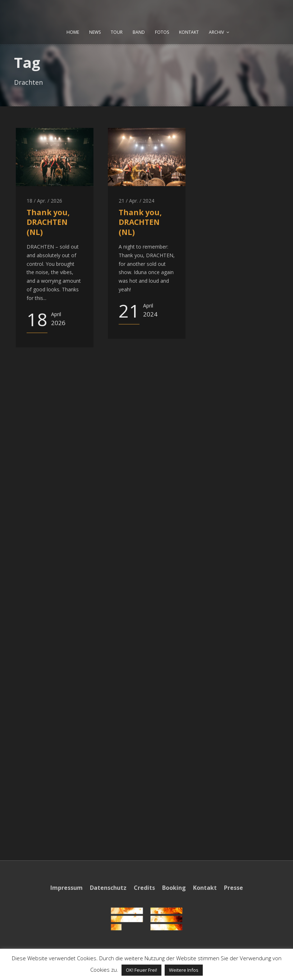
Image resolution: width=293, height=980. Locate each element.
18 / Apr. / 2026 (44, 201)
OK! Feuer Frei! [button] (141, 970)
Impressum (67, 888)
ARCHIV (216, 32)
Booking (174, 888)
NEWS (95, 32)
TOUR (117, 32)
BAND (139, 32)
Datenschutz (108, 888)
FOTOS (162, 32)
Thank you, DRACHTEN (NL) (48, 222)
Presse (234, 888)
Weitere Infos (184, 970)
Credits (144, 888)
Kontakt (205, 888)
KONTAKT (189, 32)
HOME (73, 32)
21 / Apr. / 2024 (136, 201)
